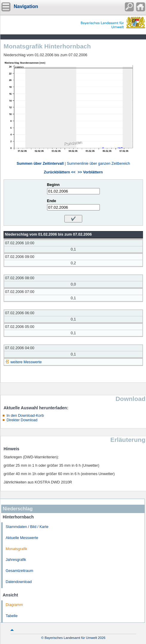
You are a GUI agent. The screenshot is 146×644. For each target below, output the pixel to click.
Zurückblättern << (60, 172)
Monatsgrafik (16, 549)
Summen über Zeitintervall (40, 164)
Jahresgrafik (16, 560)
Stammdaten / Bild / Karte (27, 527)
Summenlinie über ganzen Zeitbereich (98, 164)
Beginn (53, 185)
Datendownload (19, 582)
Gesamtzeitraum (19, 571)
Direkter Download (22, 420)
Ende (52, 201)
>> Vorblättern (90, 172)
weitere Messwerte (26, 362)
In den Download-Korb (25, 416)
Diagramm (14, 605)
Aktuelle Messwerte (22, 538)
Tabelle (12, 616)
